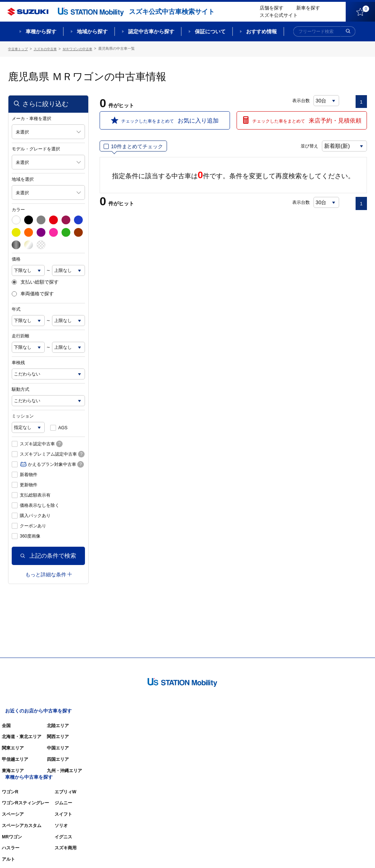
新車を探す (308, 8)
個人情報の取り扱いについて (338, 852)
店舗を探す (272, 8)
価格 (16, 258)
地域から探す (92, 31)
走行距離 (21, 335)
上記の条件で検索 (48, 555)
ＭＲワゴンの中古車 (84, 48)
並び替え (303, 145)
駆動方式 (21, 389)
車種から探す (41, 31)
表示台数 (301, 100)
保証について (210, 31)
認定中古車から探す (151, 31)
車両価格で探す (33, 293)
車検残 (18, 362)
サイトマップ (243, 852)
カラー (18, 209)
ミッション (23, 415)
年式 (16, 308)
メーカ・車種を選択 (31, 117)
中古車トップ (19, 48)
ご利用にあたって (283, 852)
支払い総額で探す (35, 281)
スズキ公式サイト (279, 15)
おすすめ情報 (261, 31)
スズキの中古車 (49, 48)
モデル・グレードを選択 (36, 148)
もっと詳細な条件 (49, 573)
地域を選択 (23, 178)
